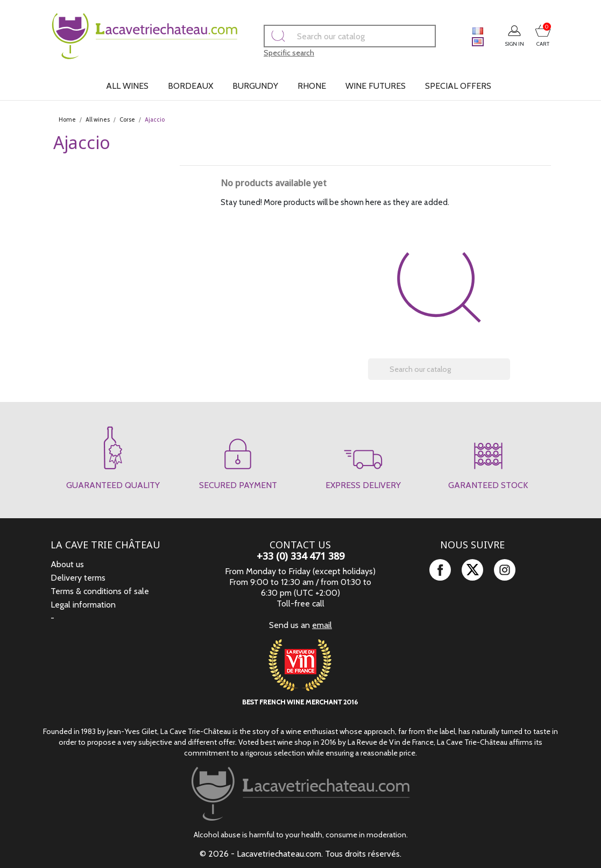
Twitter (472, 570)
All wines (127, 86)
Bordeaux (190, 86)
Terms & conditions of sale (100, 591)
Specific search (274, 53)
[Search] (335, 36)
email (322, 625)
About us (67, 564)
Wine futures (376, 86)
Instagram (505, 570)
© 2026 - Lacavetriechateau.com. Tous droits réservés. (300, 854)
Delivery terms (78, 578)
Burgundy (255, 86)
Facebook (440, 570)
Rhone (312, 86)
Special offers (458, 86)
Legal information (83, 605)
